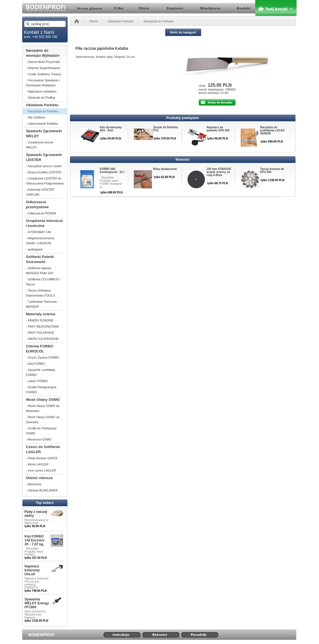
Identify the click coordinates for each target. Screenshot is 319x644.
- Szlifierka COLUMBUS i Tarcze (43, 282)
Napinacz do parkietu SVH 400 (218, 129)
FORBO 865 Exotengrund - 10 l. (112, 171)
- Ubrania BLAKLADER (42, 490)
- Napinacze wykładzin (41, 91)
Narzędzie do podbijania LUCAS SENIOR (272, 130)
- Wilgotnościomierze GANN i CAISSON (40, 241)
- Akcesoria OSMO (39, 439)
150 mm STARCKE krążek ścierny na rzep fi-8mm (219, 172)
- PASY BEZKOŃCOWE (43, 326)
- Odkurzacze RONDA (41, 213)
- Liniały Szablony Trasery (44, 74)
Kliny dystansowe (165, 169)
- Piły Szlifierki (36, 117)
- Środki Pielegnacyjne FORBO (41, 390)
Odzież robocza (39, 478)
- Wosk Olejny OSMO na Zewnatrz (43, 420)
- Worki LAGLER (37, 464)
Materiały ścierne (41, 314)
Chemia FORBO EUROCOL (40, 349)
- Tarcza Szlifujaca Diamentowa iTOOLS (41, 293)
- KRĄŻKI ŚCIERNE (40, 320)
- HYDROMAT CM (38, 232)
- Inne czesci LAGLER (41, 470)
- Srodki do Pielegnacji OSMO (41, 431)
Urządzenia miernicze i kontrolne (44, 223)
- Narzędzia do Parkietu (42, 111)
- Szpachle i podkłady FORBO (41, 372)
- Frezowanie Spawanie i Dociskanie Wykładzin (43, 83)
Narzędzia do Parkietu (159, 21)
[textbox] (44, 24)
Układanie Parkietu (42, 105)
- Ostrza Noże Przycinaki (43, 62)
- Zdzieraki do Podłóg (41, 98)
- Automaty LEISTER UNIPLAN (40, 192)
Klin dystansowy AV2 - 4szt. (111, 129)
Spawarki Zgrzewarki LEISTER (44, 157)
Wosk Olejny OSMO (43, 400)
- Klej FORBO (35, 364)
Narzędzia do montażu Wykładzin (43, 53)
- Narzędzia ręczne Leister (44, 166)
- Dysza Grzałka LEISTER (44, 172)
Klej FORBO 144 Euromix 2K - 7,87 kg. (35, 540)
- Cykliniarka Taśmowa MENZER (41, 304)
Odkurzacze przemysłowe (37, 204)
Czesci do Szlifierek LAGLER (43, 449)
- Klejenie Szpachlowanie (43, 68)
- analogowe (34, 249)
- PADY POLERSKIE (40, 333)
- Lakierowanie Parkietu (42, 124)
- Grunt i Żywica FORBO (43, 357)
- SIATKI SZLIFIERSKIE (42, 339)
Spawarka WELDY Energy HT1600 (37, 603)
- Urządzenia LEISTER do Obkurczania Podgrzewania (45, 181)
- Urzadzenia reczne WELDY (40, 145)
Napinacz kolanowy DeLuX (32, 570)
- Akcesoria (34, 484)
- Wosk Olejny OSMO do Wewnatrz (43, 408)
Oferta (94, 21)
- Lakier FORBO (37, 381)
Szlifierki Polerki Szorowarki (40, 259)
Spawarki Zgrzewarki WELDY (44, 133)
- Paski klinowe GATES (42, 458)
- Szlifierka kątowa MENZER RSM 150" (40, 271)
